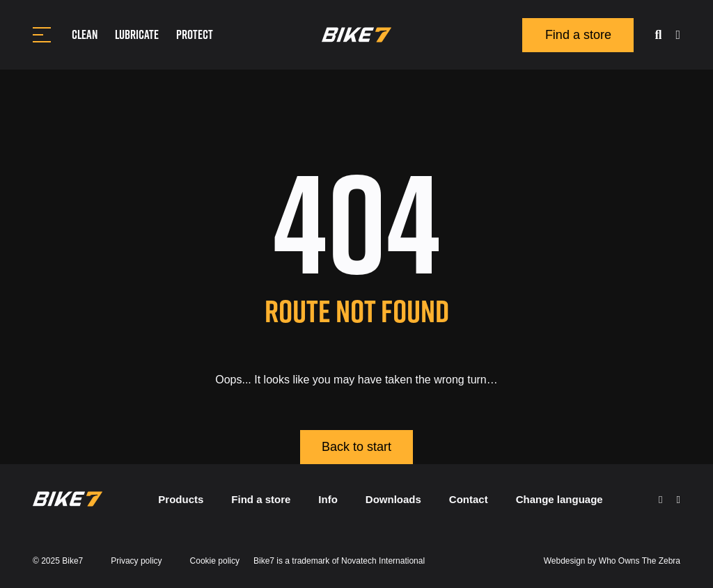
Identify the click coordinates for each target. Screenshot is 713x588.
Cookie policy (215, 561)
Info (328, 499)
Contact (469, 499)
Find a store (578, 35)
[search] (658, 35)
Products (181, 499)
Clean (85, 34)
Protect (195, 34)
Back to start (356, 447)
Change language (559, 499)
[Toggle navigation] (42, 35)
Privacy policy (136, 561)
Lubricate (137, 34)
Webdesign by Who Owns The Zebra (612, 561)
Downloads (393, 499)
